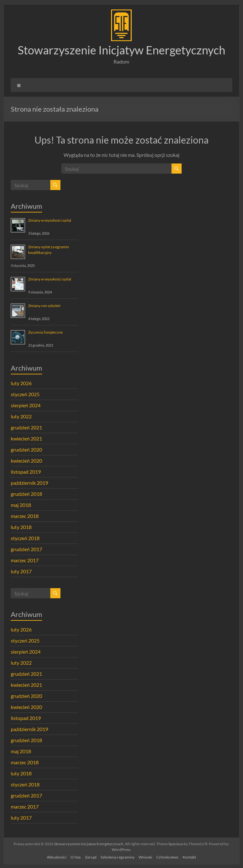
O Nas (76, 857)
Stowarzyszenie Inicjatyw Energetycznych (121, 50)
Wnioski (145, 857)
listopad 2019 (26, 472)
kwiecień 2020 (26, 461)
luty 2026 (21, 383)
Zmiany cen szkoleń (44, 306)
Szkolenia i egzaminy (118, 857)
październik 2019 (29, 483)
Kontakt (189, 857)
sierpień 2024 (26, 405)
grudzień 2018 (26, 494)
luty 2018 (21, 527)
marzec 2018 (25, 516)
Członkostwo (167, 857)
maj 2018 (21, 505)
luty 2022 (21, 416)
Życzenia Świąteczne (45, 332)
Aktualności (57, 857)
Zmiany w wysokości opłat (50, 220)
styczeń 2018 (25, 538)
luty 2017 (21, 571)
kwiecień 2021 (26, 438)
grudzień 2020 (26, 449)
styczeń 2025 (25, 394)
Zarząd (91, 857)
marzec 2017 (25, 560)
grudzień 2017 (26, 549)
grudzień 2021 (26, 427)
